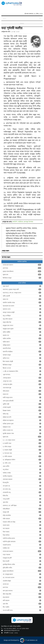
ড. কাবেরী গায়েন (22, 443)
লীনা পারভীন (22, 607)
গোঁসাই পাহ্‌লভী (22, 407)
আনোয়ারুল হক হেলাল (22, 306)
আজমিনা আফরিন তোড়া (22, 303)
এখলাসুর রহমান (22, 378)
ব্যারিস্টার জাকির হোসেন (22, 538)
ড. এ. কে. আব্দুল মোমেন (22, 440)
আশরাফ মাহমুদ (22, 355)
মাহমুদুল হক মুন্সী (22, 558)
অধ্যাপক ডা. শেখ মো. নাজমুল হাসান (22, 293)
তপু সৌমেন (22, 470)
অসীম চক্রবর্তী (22, 296)
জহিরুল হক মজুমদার (22, 420)
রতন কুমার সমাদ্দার (22, 591)
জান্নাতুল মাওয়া (22, 427)
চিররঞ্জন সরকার (22, 411)
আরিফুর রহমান (22, 345)
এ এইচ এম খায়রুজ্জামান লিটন (22, 371)
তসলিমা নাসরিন (22, 473)
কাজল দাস (22, 394)
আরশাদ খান (22, 335)
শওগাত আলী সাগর (22, 610)
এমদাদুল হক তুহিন (22, 384)
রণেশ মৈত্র (22, 268)
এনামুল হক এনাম (22, 381)
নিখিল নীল (22, 496)
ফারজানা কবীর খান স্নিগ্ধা (22, 522)
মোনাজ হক (22, 584)
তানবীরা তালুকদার (22, 476)
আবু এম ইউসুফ (22, 316)
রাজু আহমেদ (22, 597)
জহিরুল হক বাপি (22, 417)
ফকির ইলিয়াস (22, 509)
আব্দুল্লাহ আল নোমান (22, 325)
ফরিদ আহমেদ (22, 519)
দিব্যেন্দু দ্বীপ (22, 483)
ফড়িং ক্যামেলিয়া (22, 515)
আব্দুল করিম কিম (22, 322)
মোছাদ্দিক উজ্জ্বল (22, 581)
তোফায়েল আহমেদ (22, 479)
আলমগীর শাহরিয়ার (22, 352)
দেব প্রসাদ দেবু (22, 489)
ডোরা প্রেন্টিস (22, 466)
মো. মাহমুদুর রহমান (22, 574)
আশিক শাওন (22, 358)
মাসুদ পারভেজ (22, 555)
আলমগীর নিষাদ (22, 348)
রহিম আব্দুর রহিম (22, 594)
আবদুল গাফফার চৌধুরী (22, 312)
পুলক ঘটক (22, 502)
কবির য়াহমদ (22, 391)
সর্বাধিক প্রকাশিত (22, 262)
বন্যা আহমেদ (22, 528)
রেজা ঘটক (22, 604)
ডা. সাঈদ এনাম (22, 463)
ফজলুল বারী (22, 512)
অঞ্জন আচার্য (22, 286)
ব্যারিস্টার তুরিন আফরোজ (22, 542)
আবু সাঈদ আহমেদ (22, 319)
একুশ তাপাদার (22, 375)
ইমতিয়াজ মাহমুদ (22, 278)
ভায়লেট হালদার (22, 545)
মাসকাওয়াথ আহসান (22, 265)
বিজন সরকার (22, 532)
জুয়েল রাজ (22, 275)
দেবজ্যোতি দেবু (22, 492)
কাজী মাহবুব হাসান (22, 397)
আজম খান (22, 299)
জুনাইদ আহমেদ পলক (22, 433)
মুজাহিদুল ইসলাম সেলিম (22, 564)
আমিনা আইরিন (22, 332)
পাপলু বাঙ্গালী (22, 499)
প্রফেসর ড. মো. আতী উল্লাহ (22, 505)
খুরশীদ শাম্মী (22, 404)
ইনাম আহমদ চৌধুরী (22, 361)
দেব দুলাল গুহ (22, 486)
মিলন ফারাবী (22, 561)
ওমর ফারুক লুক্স (22, 388)
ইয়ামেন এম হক (22, 368)
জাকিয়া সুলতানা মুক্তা (22, 424)
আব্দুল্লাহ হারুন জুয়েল (22, 329)
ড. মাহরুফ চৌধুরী (22, 450)
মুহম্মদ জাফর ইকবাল (22, 271)
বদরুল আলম (22, 525)
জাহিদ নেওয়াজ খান (22, 430)
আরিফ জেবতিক (22, 338)
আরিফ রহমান (22, 342)
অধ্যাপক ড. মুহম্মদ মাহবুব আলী (22, 289)
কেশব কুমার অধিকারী (22, 401)
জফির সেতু (22, 414)
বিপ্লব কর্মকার (22, 535)
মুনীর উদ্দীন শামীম (22, 568)
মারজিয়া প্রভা (22, 548)
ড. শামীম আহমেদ (22, 456)
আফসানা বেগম (22, 309)
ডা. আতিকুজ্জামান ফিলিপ (22, 460)
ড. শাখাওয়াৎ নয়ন (22, 453)
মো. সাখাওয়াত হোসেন (22, 578)
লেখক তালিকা (22, 283)
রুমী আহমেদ (22, 600)
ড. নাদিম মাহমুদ (22, 447)
